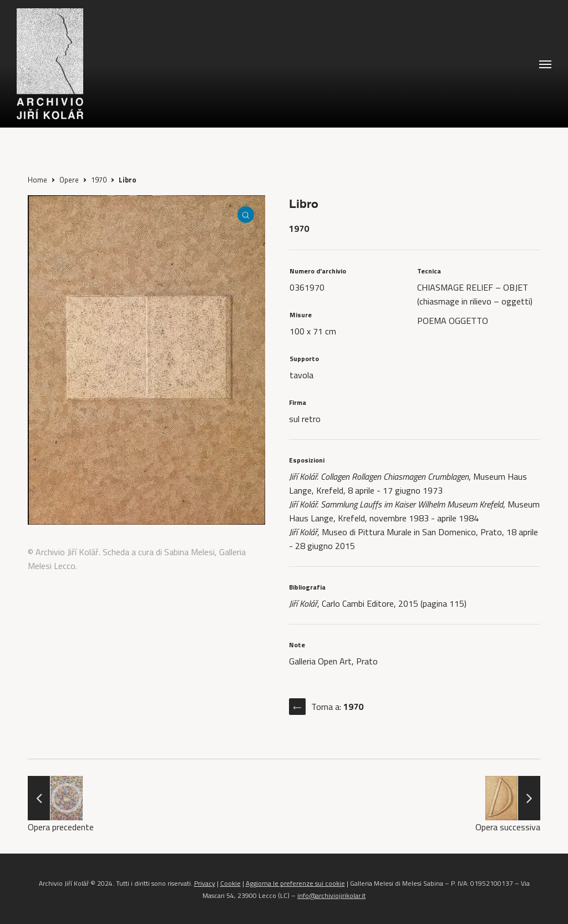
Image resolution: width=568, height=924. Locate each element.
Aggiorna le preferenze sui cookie (295, 883)
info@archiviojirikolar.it (331, 895)
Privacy (205, 883)
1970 (99, 180)
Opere (69, 180)
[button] (545, 64)
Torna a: (337, 707)
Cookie (230, 883)
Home (37, 180)
